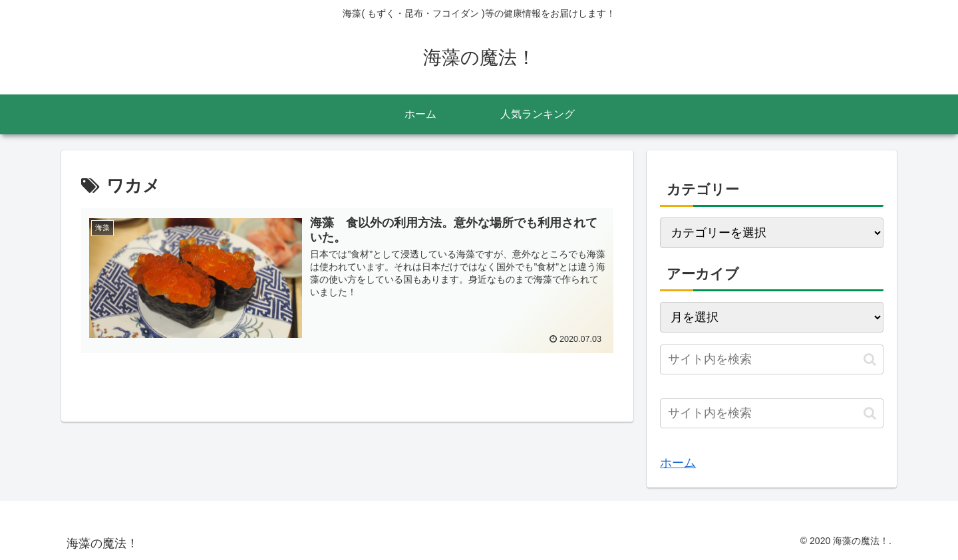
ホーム (678, 463)
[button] (870, 359)
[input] (772, 359)
